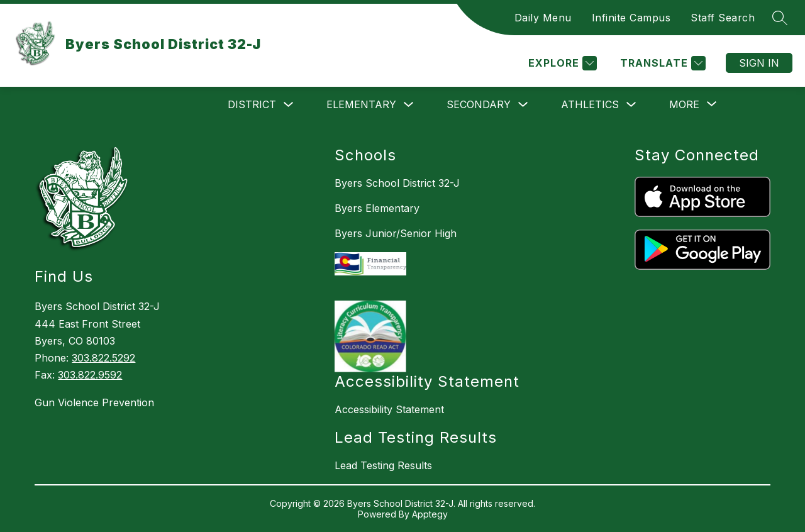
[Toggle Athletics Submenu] (631, 105)
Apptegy (430, 514)
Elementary (361, 104)
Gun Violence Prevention (94, 402)
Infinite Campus (631, 18)
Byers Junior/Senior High (396, 233)
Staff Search (723, 18)
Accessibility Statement (389, 409)
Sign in (759, 63)
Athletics (590, 104)
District (252, 104)
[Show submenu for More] (684, 104)
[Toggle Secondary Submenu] (523, 105)
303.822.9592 (90, 375)
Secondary (479, 104)
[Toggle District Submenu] (289, 105)
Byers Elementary (377, 208)
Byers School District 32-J (397, 183)
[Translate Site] (661, 63)
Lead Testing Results (383, 465)
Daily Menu (543, 18)
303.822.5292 (103, 358)
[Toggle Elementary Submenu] (409, 105)
